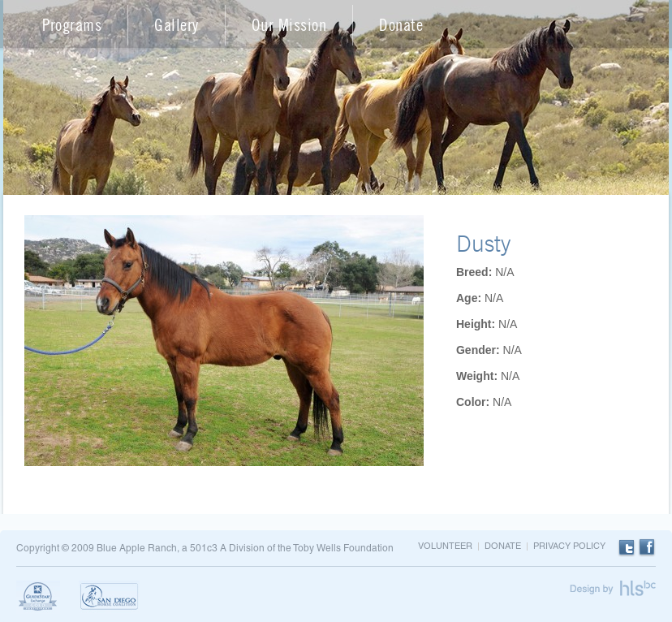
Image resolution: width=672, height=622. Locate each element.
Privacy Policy (569, 546)
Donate (401, 25)
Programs (72, 25)
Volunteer (445, 546)
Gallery (177, 25)
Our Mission (289, 25)
